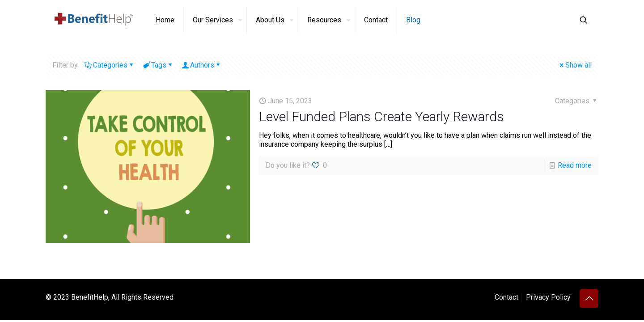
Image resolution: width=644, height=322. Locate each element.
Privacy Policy (548, 297)
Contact (506, 297)
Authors (201, 65)
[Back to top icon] (589, 298)
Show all (575, 65)
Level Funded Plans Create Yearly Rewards (381, 117)
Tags (158, 65)
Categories (110, 65)
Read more (575, 165)
